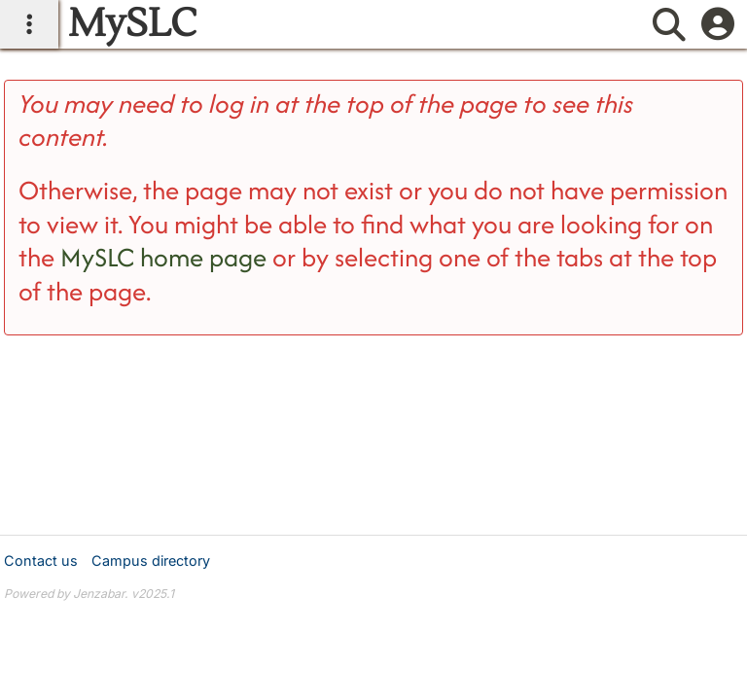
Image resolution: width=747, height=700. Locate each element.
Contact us (41, 560)
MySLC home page (163, 257)
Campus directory (151, 560)
